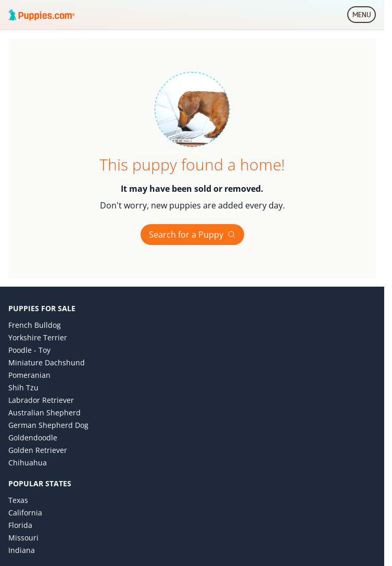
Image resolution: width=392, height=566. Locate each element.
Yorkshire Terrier (38, 337)
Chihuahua (28, 463)
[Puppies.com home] (42, 15)
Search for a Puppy (192, 235)
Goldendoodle (33, 438)
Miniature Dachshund (47, 362)
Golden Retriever (38, 450)
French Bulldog (35, 325)
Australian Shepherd (45, 413)
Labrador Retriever (41, 400)
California (25, 513)
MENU (364, 17)
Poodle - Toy (29, 350)
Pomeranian (29, 375)
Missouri (23, 538)
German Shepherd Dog (48, 425)
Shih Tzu (23, 387)
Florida (20, 525)
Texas (18, 500)
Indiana (22, 550)
